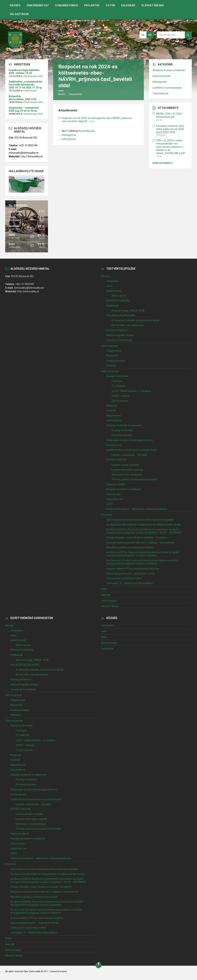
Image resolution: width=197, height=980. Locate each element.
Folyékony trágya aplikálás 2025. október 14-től (24, 72)
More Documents (163, 163)
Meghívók (112, 406)
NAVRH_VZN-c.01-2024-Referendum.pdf (169, 115)
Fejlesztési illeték (116, 484)
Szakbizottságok (116, 361)
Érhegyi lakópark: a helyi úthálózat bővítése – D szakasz (137, 538)
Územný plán (114, 494)
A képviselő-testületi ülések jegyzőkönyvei (130, 440)
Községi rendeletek (122, 430)
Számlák (111, 411)
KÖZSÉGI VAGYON (116, 460)
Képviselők (112, 356)
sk (143, 35)
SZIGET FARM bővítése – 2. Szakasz (131, 391)
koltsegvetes (69, 139)
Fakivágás (117, 381)
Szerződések (114, 420)
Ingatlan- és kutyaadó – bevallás (129, 455)
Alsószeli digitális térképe (120, 335)
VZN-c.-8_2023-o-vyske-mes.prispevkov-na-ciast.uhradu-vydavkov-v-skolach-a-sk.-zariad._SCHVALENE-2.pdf (171, 147)
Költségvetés (69, 135)
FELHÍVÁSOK (118, 386)
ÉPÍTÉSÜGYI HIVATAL (118, 301)
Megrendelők (114, 416)
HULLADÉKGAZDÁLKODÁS (121, 316)
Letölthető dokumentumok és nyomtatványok (132, 450)
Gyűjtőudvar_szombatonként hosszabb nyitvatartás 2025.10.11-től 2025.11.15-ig (25, 85)
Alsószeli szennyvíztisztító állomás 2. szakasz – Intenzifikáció (140, 543)
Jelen (109, 286)
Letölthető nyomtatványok (167, 88)
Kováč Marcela (87, 131)
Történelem (113, 281)
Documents (75, 94)
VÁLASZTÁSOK (19, 14)
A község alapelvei (122, 435)
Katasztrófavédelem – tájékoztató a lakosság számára (137, 509)
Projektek (92, 5)
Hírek (40, 76)
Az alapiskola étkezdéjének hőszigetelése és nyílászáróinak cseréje (143, 525)
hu (150, 35)
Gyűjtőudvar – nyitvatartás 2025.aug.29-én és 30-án (24, 109)
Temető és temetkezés (119, 340)
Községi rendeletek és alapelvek (124, 425)
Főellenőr (111, 366)
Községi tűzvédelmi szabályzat (124, 489)
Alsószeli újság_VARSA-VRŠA (128, 311)
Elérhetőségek (153, 5)
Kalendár (128, 5)
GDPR (109, 504)
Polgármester (114, 351)
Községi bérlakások (117, 330)
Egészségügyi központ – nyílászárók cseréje (131, 573)
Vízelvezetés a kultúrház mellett (124, 578)
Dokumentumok (67, 5)
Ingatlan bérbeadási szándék (127, 470)
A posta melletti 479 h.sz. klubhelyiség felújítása (133, 569)
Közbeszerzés (114, 445)
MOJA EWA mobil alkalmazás (128, 325)
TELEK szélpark (120, 401)
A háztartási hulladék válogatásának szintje (136, 320)
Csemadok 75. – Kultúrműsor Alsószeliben (130, 583)
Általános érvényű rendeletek (169, 70)
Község (15, 5)
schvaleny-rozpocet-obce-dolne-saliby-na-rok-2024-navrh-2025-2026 (171, 129)
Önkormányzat (38, 5)
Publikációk (113, 306)
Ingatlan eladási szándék (125, 465)
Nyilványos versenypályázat (127, 475)
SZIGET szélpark (121, 396)
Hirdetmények (30, 76)
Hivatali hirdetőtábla (117, 376)
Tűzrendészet (160, 93)
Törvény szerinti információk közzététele (134, 479)
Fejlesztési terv (115, 499)
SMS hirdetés (119, 296)
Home (62, 94)
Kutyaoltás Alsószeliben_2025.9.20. (23, 98)
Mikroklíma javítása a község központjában (130, 547)
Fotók (111, 5)
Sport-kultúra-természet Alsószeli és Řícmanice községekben (140, 520)
